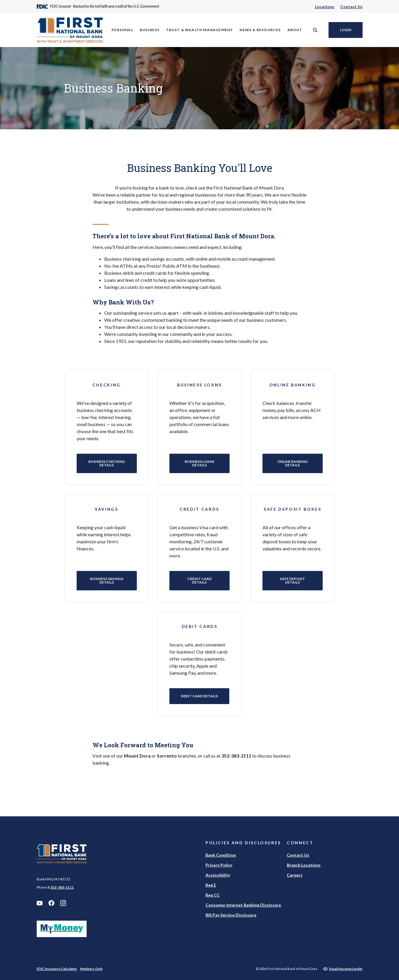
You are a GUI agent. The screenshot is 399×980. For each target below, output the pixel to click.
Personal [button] (122, 30)
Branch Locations (304, 865)
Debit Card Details (199, 696)
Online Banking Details (293, 463)
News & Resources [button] (260, 30)
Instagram (63, 903)
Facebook (51, 903)
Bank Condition (221, 855)
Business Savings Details (106, 581)
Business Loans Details (199, 463)
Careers (295, 875)
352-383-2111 (62, 887)
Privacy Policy (219, 865)
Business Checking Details (107, 463)
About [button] (295, 30)
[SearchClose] (315, 30)
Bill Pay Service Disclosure (231, 915)
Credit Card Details (199, 581)
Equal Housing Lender (346, 969)
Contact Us (351, 7)
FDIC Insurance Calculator (57, 969)
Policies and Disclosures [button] (243, 843)
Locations (325, 7)
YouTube (40, 903)
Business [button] (150, 30)
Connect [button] (300, 843)
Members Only (91, 969)
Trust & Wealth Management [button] (199, 30)
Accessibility (218, 875)
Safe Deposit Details (292, 581)
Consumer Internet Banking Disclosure (243, 905)
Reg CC (213, 895)
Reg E (211, 885)
